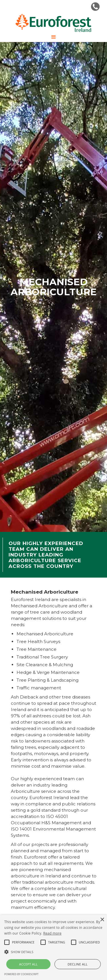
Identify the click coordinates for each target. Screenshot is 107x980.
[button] (54, 37)
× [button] (102, 920)
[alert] (53, 947)
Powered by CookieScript (21, 974)
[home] (53, 23)
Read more (53, 933)
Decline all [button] (78, 964)
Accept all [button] (28, 964)
